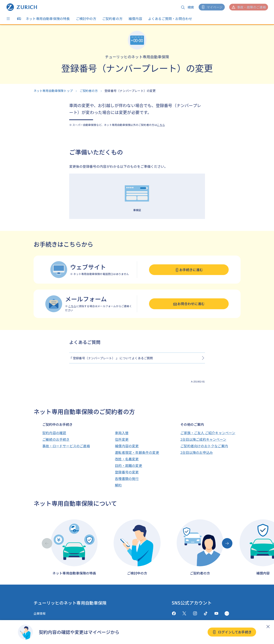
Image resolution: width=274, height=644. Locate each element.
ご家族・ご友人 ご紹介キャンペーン (208, 433)
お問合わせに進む (189, 304)
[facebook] (174, 613)
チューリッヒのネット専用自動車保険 (72, 603)
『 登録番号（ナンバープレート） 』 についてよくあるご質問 (111, 358)
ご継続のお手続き (56, 439)
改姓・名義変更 (127, 459)
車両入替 (122, 433)
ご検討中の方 (86, 18)
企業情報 (40, 613)
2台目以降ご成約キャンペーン (203, 439)
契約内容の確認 (54, 433)
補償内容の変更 (127, 446)
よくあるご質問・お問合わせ (170, 18)
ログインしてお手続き (232, 632)
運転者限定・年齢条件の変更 (137, 452)
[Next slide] (227, 543)
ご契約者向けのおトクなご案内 (204, 446)
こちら (161, 125)
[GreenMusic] (227, 613)
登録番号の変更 (127, 472)
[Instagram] (195, 613)
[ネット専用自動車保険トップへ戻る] (22, 7)
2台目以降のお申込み (197, 452)
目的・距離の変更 (129, 465)
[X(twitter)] (184, 613)
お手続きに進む (189, 270)
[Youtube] (216, 613)
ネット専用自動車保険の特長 (48, 18)
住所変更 (122, 439)
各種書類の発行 (127, 478)
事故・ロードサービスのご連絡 (66, 446)
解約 (118, 485)
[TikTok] (206, 613)
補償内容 (135, 18)
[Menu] (9, 19)
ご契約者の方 (112, 18)
